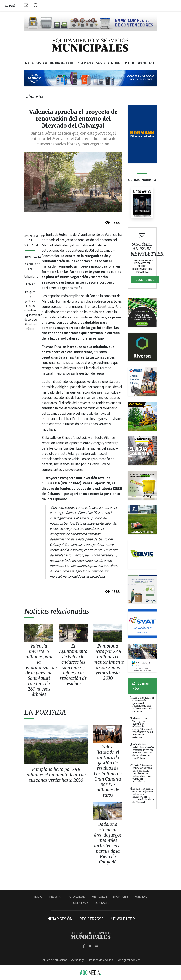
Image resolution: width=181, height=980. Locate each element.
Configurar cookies (129, 960)
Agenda (141, 896)
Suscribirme (145, 280)
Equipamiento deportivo (33, 317)
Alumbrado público (31, 326)
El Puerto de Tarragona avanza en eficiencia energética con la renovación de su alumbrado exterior (143, 728)
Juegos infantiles (31, 308)
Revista (55, 896)
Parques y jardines (30, 296)
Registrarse (91, 919)
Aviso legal (78, 960)
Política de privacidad (54, 960)
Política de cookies (101, 960)
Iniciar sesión (59, 919)
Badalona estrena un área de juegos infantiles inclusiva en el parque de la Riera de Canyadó (143, 795)
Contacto (102, 903)
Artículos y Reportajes (110, 896)
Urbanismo (31, 276)
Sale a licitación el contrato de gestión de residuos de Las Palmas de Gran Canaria (143, 704)
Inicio (38, 896)
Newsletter (123, 919)
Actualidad (76, 896)
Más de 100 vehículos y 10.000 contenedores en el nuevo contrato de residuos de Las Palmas (143, 751)
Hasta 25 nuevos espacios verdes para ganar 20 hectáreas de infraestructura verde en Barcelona (142, 773)
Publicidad (80, 903)
